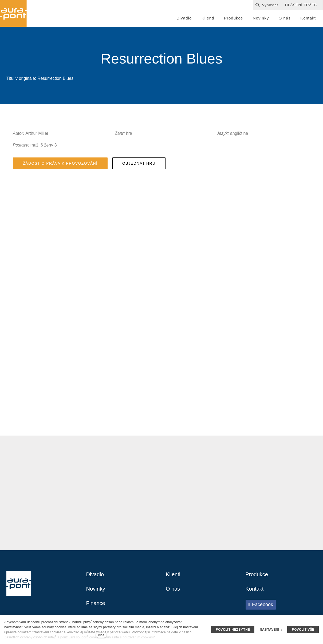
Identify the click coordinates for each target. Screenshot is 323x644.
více (101, 635)
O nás (173, 589)
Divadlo (95, 574)
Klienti (173, 574)
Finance (96, 603)
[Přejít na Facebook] (261, 605)
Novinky (96, 589)
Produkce (257, 574)
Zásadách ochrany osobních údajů (30, 637)
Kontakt (255, 589)
